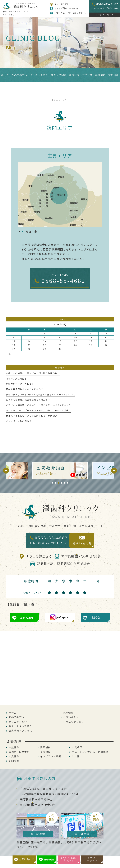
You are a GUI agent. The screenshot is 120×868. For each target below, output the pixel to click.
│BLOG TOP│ (60, 100)
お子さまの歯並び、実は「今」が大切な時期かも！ (33, 373)
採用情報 (68, 713)
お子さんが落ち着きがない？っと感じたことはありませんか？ (39, 405)
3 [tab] (58, 483)
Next (114, 471)
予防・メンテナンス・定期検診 (90, 752)
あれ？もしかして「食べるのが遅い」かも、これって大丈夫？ (39, 410)
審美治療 (45, 752)
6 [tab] (68, 483)
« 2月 (10, 354)
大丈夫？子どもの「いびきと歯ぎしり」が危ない (32, 416)
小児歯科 (14, 756)
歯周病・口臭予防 (19, 752)
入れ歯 (76, 756)
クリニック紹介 (18, 722)
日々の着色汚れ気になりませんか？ (25, 389)
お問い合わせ (71, 717)
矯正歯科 (45, 747)
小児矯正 (77, 747)
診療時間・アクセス (20, 731)
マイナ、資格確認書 (16, 379)
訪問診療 (14, 761)
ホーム (13, 713)
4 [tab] (62, 483)
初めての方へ (17, 717)
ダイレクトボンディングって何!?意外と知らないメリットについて (41, 394)
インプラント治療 (51, 756)
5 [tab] (65, 483)
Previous (6, 471)
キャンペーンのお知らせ (19, 421)
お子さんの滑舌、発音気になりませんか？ (28, 400)
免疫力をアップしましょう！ (21, 384)
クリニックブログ (74, 722)
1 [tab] (52, 483)
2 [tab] (55, 483)
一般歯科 (14, 747)
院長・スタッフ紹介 (20, 726)
